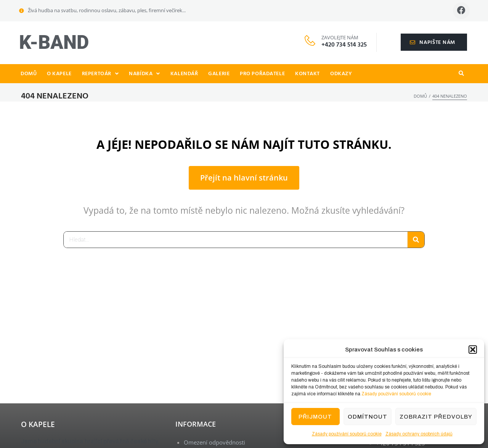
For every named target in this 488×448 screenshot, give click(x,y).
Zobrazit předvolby (436, 417)
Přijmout (315, 417)
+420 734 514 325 (344, 46)
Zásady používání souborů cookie (396, 394)
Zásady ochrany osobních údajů (419, 434)
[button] (473, 350)
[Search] (416, 240)
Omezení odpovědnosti (214, 443)
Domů (420, 97)
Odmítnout (368, 417)
